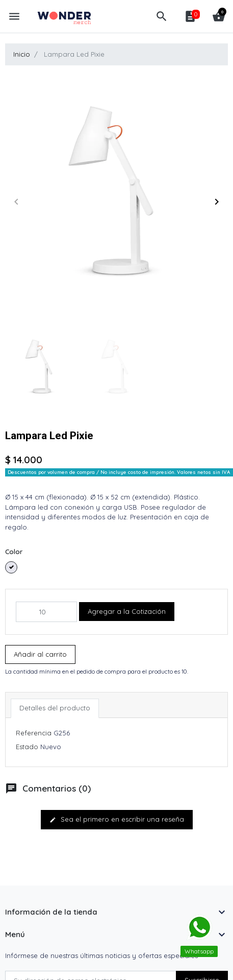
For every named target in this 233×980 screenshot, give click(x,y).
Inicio (22, 54)
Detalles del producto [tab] (55, 708)
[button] (162, 16)
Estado (27, 747)
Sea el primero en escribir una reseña (117, 819)
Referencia (34, 733)
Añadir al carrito (40, 654)
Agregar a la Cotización (127, 611)
